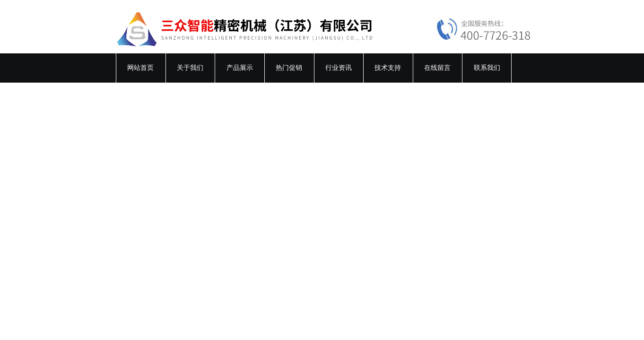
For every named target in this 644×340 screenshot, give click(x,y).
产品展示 (240, 68)
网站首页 (140, 68)
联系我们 (487, 68)
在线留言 (437, 68)
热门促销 (289, 68)
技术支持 (388, 68)
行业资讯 (339, 68)
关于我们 (190, 68)
